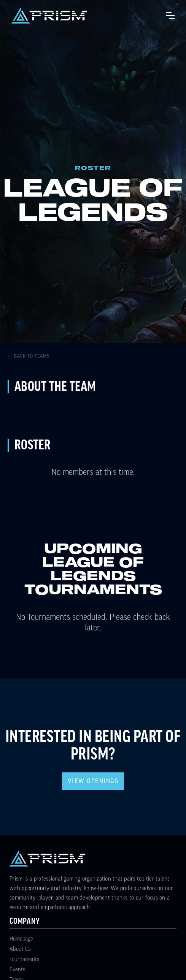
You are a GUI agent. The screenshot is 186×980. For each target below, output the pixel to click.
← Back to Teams (29, 356)
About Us (20, 949)
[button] (170, 16)
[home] (49, 16)
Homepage (21, 939)
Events (17, 970)
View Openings (93, 781)
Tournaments (24, 959)
